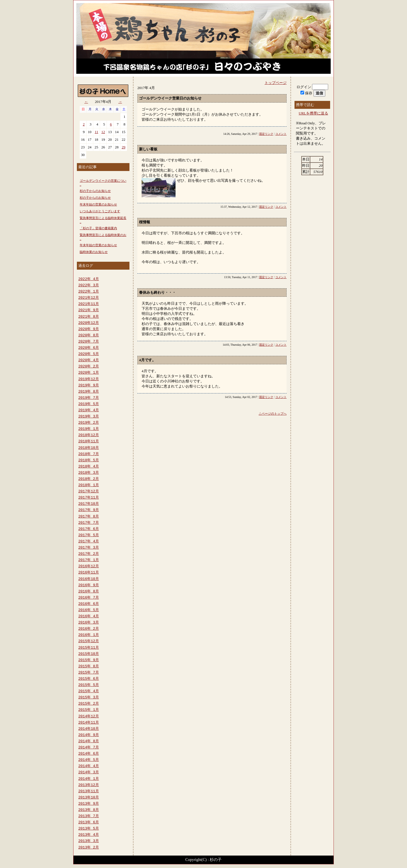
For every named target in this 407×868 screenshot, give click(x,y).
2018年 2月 (89, 479)
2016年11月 (89, 573)
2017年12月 (89, 492)
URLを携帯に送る (313, 113)
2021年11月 (89, 304)
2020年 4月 (89, 360)
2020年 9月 (89, 329)
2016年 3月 (89, 623)
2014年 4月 (89, 766)
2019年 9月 (89, 386)
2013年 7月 (89, 816)
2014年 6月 (89, 754)
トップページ (276, 83)
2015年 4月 (89, 691)
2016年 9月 (89, 585)
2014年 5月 (89, 760)
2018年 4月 (89, 467)
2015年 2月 (89, 704)
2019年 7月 (89, 398)
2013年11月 (89, 791)
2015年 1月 (89, 710)
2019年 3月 (89, 417)
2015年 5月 (89, 685)
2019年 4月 (89, 410)
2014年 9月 (89, 735)
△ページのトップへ (273, 414)
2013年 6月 (89, 822)
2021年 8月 (89, 317)
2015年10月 (89, 654)
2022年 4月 (89, 279)
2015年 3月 (89, 698)
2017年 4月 (89, 542)
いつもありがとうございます (100, 211)
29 (124, 147)
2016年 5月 (89, 610)
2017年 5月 (89, 535)
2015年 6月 (89, 679)
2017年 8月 (89, 517)
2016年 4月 (89, 616)
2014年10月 (89, 729)
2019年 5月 (89, 404)
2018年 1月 (89, 485)
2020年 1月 (89, 373)
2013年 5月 (89, 829)
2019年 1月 (89, 429)
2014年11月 (89, 723)
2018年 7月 (89, 454)
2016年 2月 (89, 629)
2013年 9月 (89, 804)
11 (97, 132)
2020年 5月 (89, 354)
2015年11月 (89, 648)
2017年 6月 (89, 529)
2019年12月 (89, 379)
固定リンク (266, 134)
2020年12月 (89, 323)
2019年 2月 (89, 423)
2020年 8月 (89, 335)
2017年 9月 (89, 510)
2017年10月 (89, 504)
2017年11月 (89, 498)
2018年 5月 (89, 460)
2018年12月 (89, 435)
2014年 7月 (89, 748)
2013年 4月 (89, 835)
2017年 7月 (89, 523)
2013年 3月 (89, 841)
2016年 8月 (89, 592)
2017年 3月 (89, 548)
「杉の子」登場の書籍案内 (98, 228)
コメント (281, 134)
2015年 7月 (89, 673)
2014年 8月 (89, 741)
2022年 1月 (89, 292)
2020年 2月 (89, 367)
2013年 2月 (89, 848)
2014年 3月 (89, 772)
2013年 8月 (89, 810)
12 (103, 132)
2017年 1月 (89, 560)
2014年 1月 (89, 779)
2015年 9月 (89, 660)
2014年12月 (89, 717)
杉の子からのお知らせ (95, 191)
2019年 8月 (89, 392)
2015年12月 (89, 641)
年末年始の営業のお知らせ (98, 204)
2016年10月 (89, 579)
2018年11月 (89, 441)
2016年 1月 (89, 635)
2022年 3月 (89, 285)
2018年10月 (89, 448)
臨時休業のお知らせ (94, 252)
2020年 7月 (89, 342)
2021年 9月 (89, 310)
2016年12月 (89, 566)
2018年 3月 (89, 473)
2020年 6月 (89, 348)
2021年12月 (89, 298)
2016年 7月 (89, 598)
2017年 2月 (89, 554)
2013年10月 (89, 798)
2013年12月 (89, 785)
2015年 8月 (89, 666)
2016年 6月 (89, 604)
